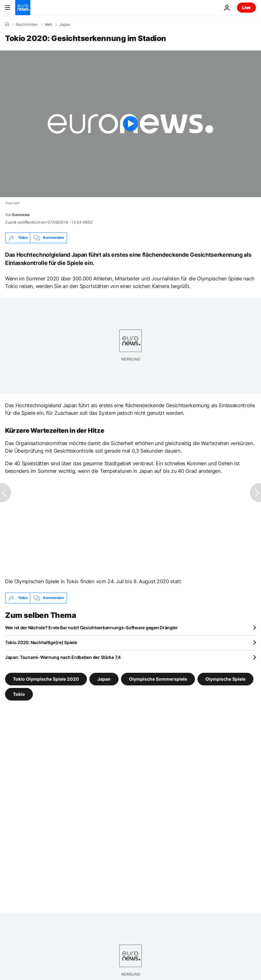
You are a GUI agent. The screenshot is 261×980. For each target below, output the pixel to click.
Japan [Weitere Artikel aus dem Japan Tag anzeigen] (104, 679)
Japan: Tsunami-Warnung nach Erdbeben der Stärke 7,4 (63, 657)
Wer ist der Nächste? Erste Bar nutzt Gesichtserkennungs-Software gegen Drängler (91, 628)
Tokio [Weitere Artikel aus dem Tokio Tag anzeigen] (19, 694)
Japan (65, 25)
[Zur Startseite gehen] (23, 8)
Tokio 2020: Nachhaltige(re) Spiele (41, 642)
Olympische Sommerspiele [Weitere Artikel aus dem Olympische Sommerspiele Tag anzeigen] (158, 679)
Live (246, 7)
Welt (48, 25)
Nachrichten (27, 25)
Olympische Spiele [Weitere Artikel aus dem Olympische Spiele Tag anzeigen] (225, 679)
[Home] (7, 24)
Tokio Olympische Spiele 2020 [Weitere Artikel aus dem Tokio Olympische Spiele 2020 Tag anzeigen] (46, 679)
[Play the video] (130, 124)
